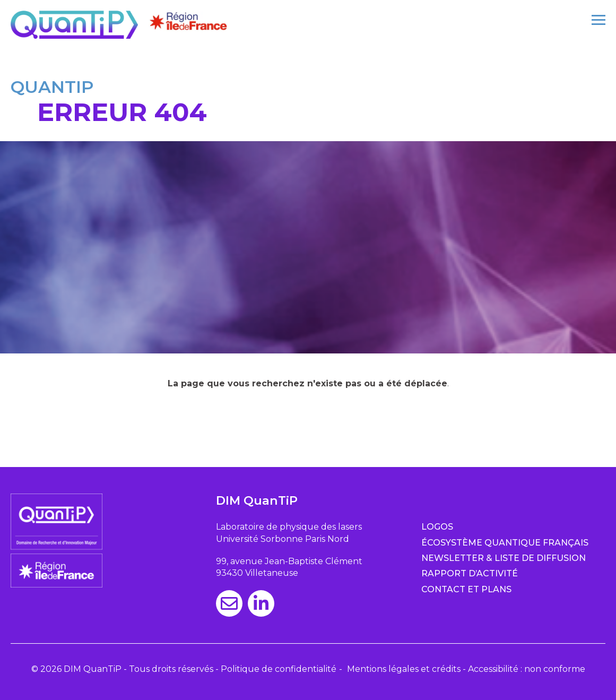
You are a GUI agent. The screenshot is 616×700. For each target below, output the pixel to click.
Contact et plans (466, 589)
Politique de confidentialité (279, 669)
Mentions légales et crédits (404, 669)
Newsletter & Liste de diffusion (504, 558)
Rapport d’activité (470, 573)
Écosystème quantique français (505, 543)
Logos (437, 527)
